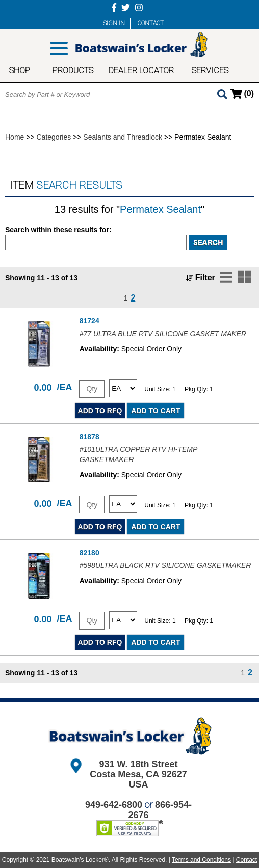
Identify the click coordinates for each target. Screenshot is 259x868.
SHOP (20, 71)
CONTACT (151, 23)
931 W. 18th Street (138, 764)
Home (15, 137)
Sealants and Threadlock (123, 137)
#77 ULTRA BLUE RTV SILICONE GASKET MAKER (163, 334)
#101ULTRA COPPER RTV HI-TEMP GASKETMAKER (138, 454)
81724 (89, 321)
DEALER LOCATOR (141, 71)
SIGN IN (114, 23)
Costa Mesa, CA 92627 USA (138, 779)
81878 (89, 437)
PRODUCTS (73, 71)
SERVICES (210, 71)
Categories (54, 137)
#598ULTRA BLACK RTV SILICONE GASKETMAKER (165, 565)
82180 (89, 553)
